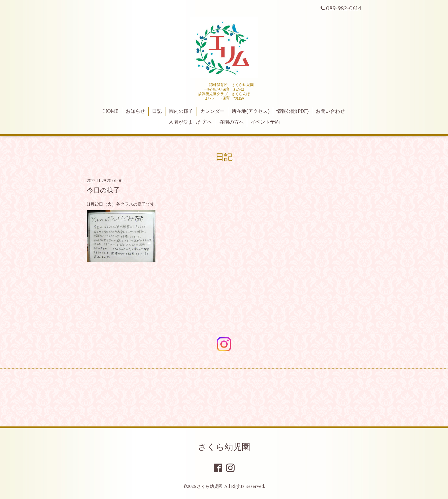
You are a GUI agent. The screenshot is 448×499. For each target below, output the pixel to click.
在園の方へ (232, 122)
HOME (111, 111)
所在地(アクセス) (251, 111)
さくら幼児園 (224, 447)
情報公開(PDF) (292, 111)
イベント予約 (265, 122)
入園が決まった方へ (190, 122)
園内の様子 (181, 111)
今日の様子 (103, 191)
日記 (157, 111)
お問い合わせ (330, 111)
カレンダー (212, 111)
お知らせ (135, 111)
